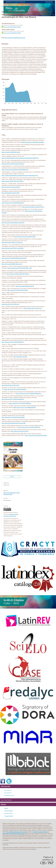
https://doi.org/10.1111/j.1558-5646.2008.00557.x (29, 393)
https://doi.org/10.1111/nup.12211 (11, 304)
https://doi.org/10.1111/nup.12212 (33, 308)
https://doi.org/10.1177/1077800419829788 (25, 407)
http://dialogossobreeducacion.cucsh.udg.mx (17, 832)
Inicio (3, 7)
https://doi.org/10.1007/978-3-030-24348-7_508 (19, 268)
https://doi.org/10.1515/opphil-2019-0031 (25, 237)
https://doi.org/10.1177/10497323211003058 (13, 417)
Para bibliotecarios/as (9, 795)
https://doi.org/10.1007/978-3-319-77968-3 (13, 181)
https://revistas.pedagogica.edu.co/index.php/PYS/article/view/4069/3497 (20, 158)
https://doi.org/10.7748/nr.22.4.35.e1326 (12, 242)
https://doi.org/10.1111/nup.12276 (20, 431)
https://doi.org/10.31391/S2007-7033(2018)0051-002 (15, 170)
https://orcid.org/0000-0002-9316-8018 (12, 33)
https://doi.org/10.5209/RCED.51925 (11, 152)
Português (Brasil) (9, 816)
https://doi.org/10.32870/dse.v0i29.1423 (15, 38)
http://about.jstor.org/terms (20, 357)
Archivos (8, 7)
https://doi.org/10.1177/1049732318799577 (13, 342)
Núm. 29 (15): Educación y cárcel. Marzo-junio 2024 (24, 7)
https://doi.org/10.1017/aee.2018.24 (11, 187)
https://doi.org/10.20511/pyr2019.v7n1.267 (33, 207)
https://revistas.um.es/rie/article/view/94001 (33, 142)
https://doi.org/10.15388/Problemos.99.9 (12, 264)
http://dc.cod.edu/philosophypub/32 (25, 286)
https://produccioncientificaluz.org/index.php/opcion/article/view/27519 (20, 175)
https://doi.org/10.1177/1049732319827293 (20, 403)
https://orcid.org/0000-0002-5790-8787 (12, 27)
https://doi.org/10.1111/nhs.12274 (10, 385)
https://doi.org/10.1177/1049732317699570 (15, 389)
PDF (13, 477)
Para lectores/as (8, 790)
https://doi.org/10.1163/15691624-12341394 (13, 223)
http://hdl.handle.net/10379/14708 (11, 193)
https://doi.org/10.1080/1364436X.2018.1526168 (14, 258)
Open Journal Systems (6, 800)
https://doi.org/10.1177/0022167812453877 (13, 203)
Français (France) (9, 813)
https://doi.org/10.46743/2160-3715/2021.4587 (14, 423)
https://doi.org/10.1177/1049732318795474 (13, 399)
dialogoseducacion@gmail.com (41, 832)
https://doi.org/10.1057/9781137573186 (18, 290)
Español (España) (9, 811)
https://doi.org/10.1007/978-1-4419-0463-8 (13, 248)
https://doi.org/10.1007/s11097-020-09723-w (18, 274)
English (6, 808)
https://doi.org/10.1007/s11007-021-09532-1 (13, 164)
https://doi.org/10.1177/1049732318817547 (29, 427)
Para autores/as (8, 793)
